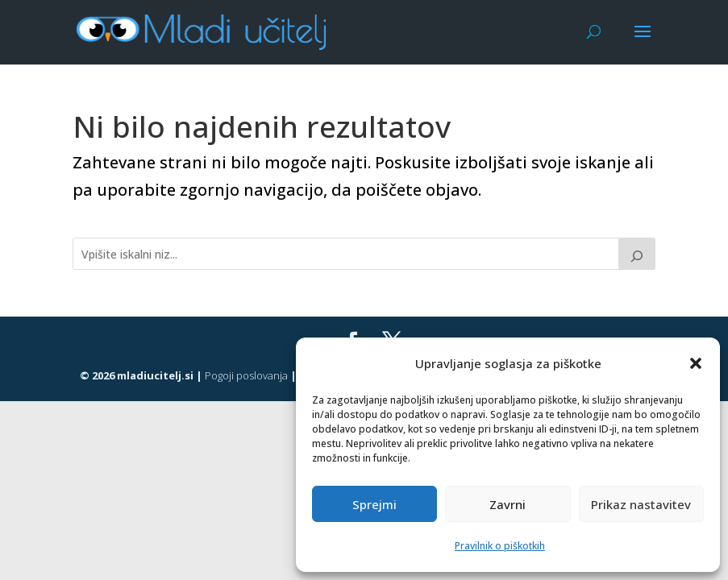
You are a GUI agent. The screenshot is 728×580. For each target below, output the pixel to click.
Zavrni (508, 504)
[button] (696, 363)
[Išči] (637, 254)
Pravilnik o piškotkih (500, 546)
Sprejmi (374, 504)
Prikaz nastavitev (641, 504)
